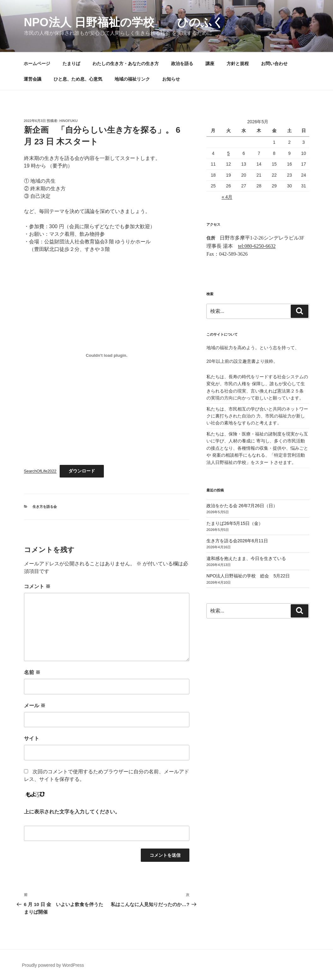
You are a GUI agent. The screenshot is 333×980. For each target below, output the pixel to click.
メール (35, 706)
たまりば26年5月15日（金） (235, 523)
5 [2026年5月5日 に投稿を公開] (229, 153)
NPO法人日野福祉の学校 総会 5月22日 (248, 576)
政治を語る (182, 64)
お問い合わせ (274, 64)
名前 (32, 672)
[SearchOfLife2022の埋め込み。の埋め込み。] (107, 356)
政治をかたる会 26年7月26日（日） (242, 506)
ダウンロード (82, 471)
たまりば (71, 64)
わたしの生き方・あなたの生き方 (126, 64)
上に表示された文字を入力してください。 (72, 812)
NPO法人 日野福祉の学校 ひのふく (124, 22)
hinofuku (68, 121)
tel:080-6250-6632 (257, 246)
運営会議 (33, 79)
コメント (37, 586)
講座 (210, 64)
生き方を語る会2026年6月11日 (237, 541)
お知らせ (171, 79)
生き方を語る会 (45, 507)
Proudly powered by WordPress (53, 965)
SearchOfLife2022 (40, 471)
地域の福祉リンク (132, 79)
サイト (32, 738)
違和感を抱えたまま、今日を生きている (246, 558)
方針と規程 (238, 64)
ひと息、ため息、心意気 (78, 79)
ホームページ (37, 64)
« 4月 (227, 197)
